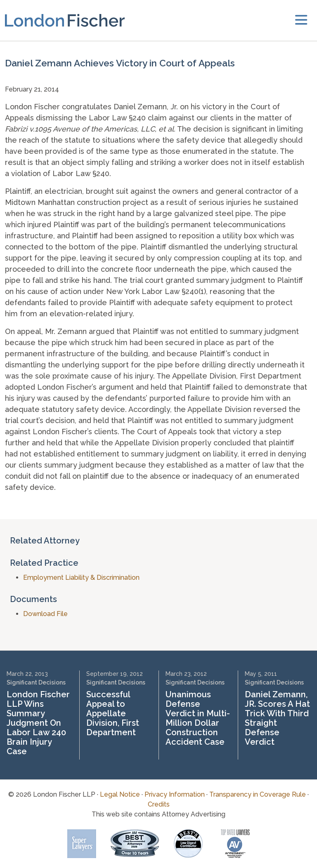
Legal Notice (120, 794)
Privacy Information (175, 794)
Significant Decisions (36, 682)
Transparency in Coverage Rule (258, 794)
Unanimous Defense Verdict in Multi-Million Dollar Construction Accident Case (198, 718)
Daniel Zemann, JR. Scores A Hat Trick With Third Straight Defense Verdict (277, 718)
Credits (159, 804)
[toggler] (301, 20)
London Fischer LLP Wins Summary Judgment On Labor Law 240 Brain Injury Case (38, 723)
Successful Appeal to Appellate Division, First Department (113, 713)
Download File (45, 614)
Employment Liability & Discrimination (81, 577)
